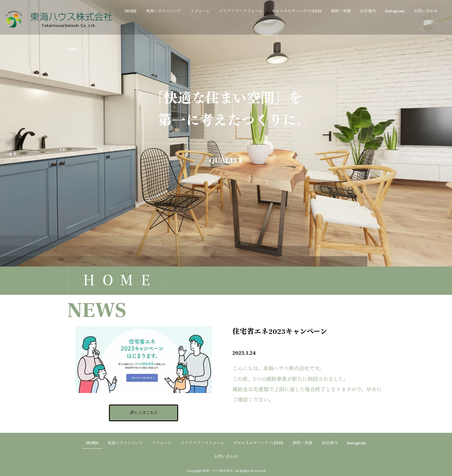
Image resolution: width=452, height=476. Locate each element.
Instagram (395, 11)
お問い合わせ (426, 11)
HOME (131, 11)
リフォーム (200, 11)
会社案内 (368, 11)
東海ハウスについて (164, 11)
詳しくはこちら (144, 413)
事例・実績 (341, 11)
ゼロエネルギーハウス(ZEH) (297, 11)
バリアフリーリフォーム (241, 11)
